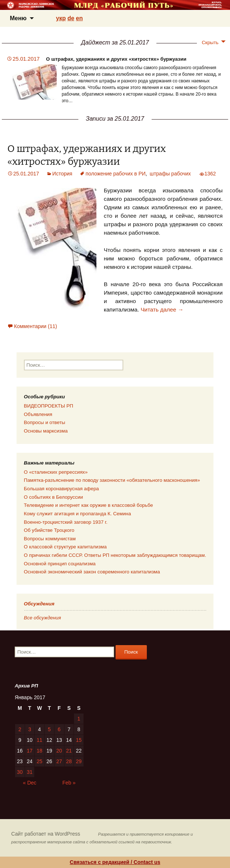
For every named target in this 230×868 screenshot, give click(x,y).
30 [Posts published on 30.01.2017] (20, 772)
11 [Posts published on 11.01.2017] (39, 740)
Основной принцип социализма (60, 564)
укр (61, 18)
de (71, 18)
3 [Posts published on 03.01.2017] (30, 729)
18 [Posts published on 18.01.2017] (39, 751)
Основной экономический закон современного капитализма (92, 572)
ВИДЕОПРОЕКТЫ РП (49, 406)
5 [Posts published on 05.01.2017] (49, 729)
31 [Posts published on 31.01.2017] (30, 772)
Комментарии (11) (36, 326)
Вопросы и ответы (45, 422)
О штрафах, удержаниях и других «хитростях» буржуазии (116, 59)
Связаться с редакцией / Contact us (115, 862)
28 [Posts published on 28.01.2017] (69, 761)
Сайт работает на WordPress (46, 834)
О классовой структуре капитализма (65, 547)
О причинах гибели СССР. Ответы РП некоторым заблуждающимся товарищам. (115, 555)
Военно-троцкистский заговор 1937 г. (66, 522)
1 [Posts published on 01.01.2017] (79, 719)
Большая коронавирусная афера (61, 489)
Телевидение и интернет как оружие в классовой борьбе (89, 505)
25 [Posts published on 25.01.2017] (39, 761)
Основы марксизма (46, 431)
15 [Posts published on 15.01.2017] (79, 740)
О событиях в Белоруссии (53, 497)
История (62, 174)
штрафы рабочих (170, 174)
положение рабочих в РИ (115, 174)
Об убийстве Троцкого (49, 530)
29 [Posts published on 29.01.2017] (79, 761)
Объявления (38, 414)
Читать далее (162, 310)
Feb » (69, 783)
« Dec (30, 783)
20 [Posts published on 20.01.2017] (59, 751)
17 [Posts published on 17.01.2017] (30, 751)
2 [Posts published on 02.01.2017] (20, 729)
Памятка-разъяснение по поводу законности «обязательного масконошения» (112, 480)
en (79, 18)
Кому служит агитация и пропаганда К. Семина (77, 514)
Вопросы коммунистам (50, 539)
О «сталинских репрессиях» (56, 472)
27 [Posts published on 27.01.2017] (59, 761)
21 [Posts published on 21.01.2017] (69, 751)
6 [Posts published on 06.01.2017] (59, 729)
